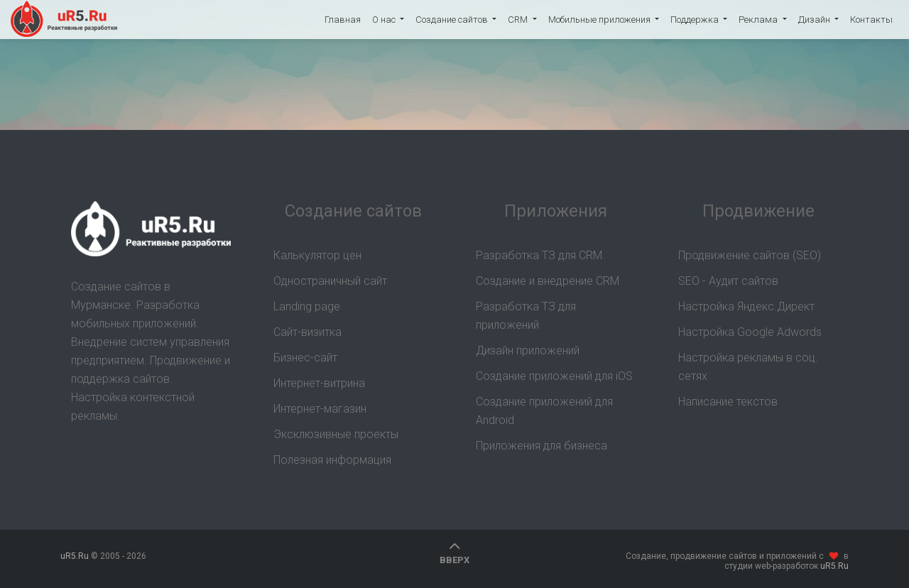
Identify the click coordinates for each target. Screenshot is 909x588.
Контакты (871, 20)
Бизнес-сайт (305, 358)
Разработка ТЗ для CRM (539, 255)
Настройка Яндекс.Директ (746, 306)
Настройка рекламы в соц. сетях (748, 367)
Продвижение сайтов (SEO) (750, 255)
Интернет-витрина (319, 383)
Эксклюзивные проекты (336, 434)
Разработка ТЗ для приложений (526, 316)
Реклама (759, 20)
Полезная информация (332, 460)
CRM (519, 20)
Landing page (307, 306)
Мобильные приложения (600, 20)
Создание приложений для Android (544, 411)
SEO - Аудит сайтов (728, 281)
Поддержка (696, 20)
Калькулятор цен (317, 255)
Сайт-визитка (307, 332)
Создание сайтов (453, 20)
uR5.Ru (64, 20)
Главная (343, 20)
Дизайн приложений (528, 350)
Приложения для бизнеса (541, 446)
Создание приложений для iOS (554, 376)
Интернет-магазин (320, 409)
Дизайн (815, 20)
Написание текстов (728, 402)
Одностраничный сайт (330, 281)
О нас (385, 20)
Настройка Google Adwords (750, 332)
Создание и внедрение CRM (548, 281)
